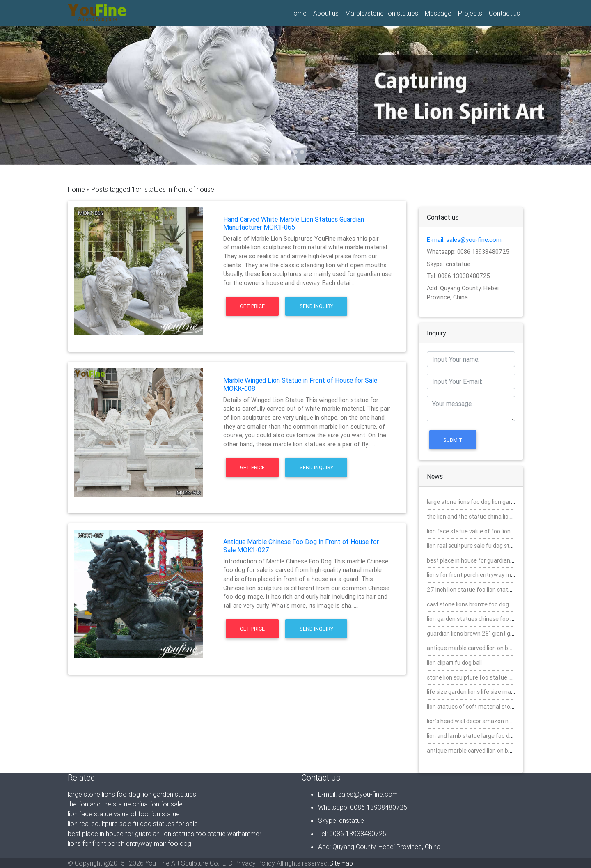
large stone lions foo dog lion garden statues (485, 502)
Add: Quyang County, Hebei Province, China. (380, 847)
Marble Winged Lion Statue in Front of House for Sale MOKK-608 (300, 384)
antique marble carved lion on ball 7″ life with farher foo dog (504, 751)
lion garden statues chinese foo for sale (478, 619)
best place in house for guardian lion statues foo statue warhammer (165, 834)
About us (326, 13)
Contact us (504, 13)
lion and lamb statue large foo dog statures (483, 736)
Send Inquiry (316, 306)
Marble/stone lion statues (382, 13)
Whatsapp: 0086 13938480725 (468, 252)
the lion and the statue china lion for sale (480, 517)
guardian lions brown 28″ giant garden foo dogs (488, 634)
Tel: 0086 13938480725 (458, 276)
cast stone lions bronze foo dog (468, 604)
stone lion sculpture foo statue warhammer (484, 677)
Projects (470, 13)
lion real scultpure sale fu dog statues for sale (486, 546)
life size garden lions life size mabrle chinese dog (490, 692)
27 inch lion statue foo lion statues (472, 590)
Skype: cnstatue (449, 264)
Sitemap (341, 863)
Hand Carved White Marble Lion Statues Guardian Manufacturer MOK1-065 (294, 223)
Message (438, 13)
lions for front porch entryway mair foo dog (483, 575)
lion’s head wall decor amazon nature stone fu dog (492, 721)
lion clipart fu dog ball (454, 663)
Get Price (252, 306)
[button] (44, 95)
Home (300, 13)
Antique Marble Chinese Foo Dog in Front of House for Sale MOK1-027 (301, 545)
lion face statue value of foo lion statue (478, 531)
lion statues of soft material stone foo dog (482, 707)
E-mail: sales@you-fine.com (464, 240)
